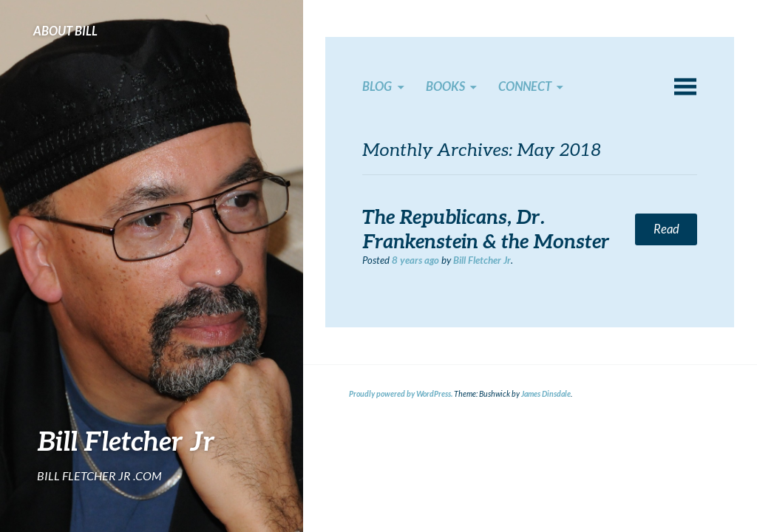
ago (415, 260)
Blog (377, 86)
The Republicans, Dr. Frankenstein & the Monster (486, 229)
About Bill (65, 31)
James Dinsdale (546, 394)
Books (445, 86)
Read (666, 229)
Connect (525, 86)
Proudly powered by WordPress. (401, 394)
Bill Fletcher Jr (126, 440)
